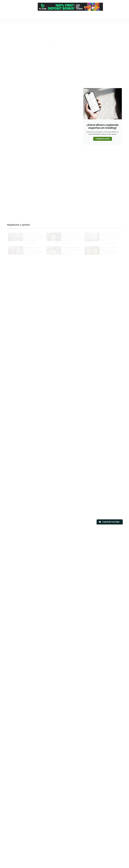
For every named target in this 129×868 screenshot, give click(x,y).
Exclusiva (104, 28)
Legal (111, 28)
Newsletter (108, 15)
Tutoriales (101, 32)
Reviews (92, 32)
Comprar (96, 15)
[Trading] (79, 14)
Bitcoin (87, 28)
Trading (79, 15)
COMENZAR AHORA (103, 139)
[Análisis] (90, 14)
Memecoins (60, 32)
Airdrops (65, 28)
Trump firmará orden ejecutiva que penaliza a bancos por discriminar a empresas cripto (34, 248)
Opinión (85, 32)
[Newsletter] (108, 14)
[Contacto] (102, 14)
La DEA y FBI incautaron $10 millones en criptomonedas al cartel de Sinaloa (72, 248)
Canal (73, 15)
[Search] (60, 15)
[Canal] (73, 14)
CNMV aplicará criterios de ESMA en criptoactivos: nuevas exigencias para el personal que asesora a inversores (70, 63)
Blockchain (95, 28)
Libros (118, 28)
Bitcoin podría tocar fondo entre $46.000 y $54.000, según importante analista (70, 76)
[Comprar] (96, 14)
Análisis (90, 15)
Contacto (102, 15)
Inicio (67, 15)
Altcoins (72, 28)
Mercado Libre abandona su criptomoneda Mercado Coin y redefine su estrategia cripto (106, 52)
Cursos (85, 15)
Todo (58, 28)
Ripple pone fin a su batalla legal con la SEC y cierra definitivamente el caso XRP (110, 248)
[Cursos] (85, 14)
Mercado (69, 32)
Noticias (77, 32)
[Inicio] (67, 14)
